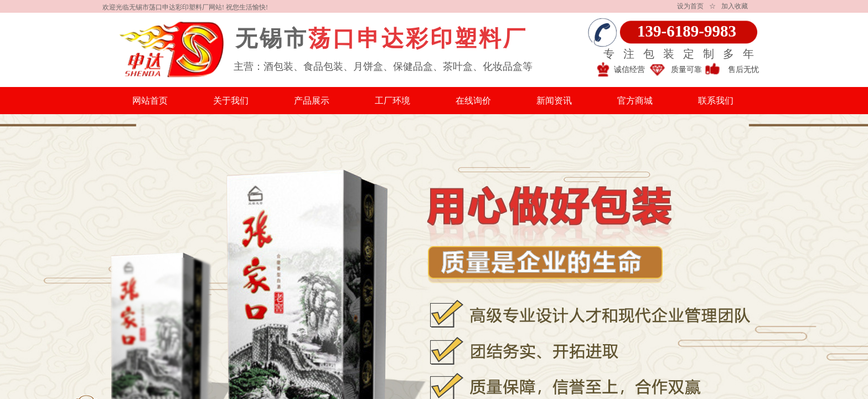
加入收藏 (735, 6)
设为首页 (690, 6)
